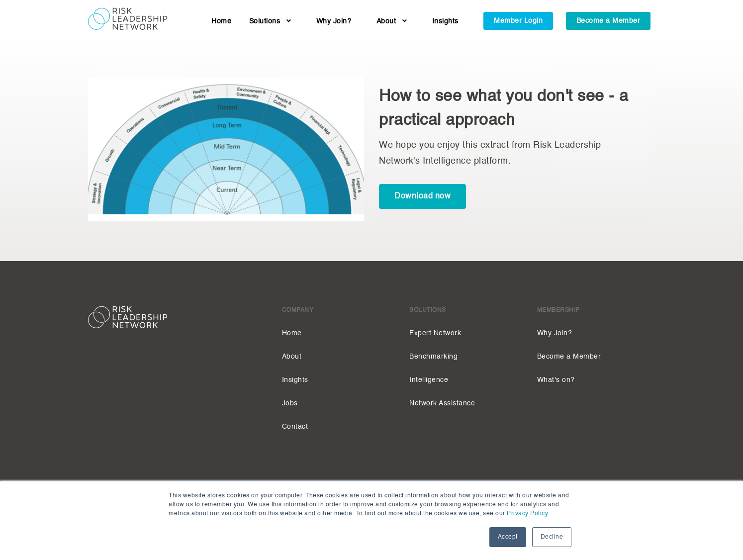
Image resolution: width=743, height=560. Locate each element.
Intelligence (429, 380)
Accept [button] (508, 537)
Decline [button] (552, 537)
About (392, 21)
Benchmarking (433, 357)
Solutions (270, 21)
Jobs (290, 403)
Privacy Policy (527, 514)
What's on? (556, 380)
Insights (445, 21)
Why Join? (334, 21)
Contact (295, 427)
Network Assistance (442, 403)
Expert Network (435, 333)
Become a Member (608, 21)
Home (221, 21)
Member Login (518, 21)
